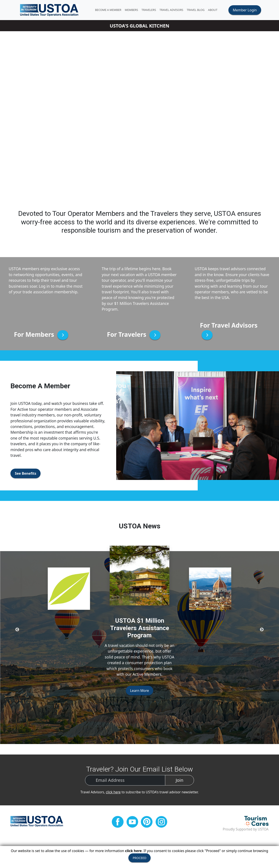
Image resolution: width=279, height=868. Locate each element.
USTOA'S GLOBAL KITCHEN (139, 27)
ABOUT (215, 10)
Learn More (140, 692)
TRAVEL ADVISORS (174, 10)
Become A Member (111, 10)
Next (262, 631)
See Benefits (26, 474)
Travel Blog (198, 10)
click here (113, 793)
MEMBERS (134, 10)
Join (179, 781)
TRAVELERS (151, 10)
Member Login (245, 10)
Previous (17, 631)
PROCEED (140, 858)
